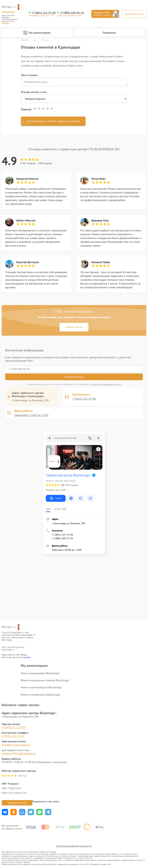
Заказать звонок (74, 327)
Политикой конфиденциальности (106, 384)
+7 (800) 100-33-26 (72, 13)
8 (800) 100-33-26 (13, 736)
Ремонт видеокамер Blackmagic (40, 673)
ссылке (27, 657)
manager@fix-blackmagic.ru (19, 753)
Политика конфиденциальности (74, 846)
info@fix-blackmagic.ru (16, 745)
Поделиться (5, 812)
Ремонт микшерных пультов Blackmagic (45, 680)
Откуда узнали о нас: (34, 92)
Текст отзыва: (29, 75)
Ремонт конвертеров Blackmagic (41, 695)
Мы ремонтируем (37, 33)
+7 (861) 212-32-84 (44, 13)
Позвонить (109, 33)
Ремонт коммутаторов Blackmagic (41, 687)
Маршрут (56, 498)
